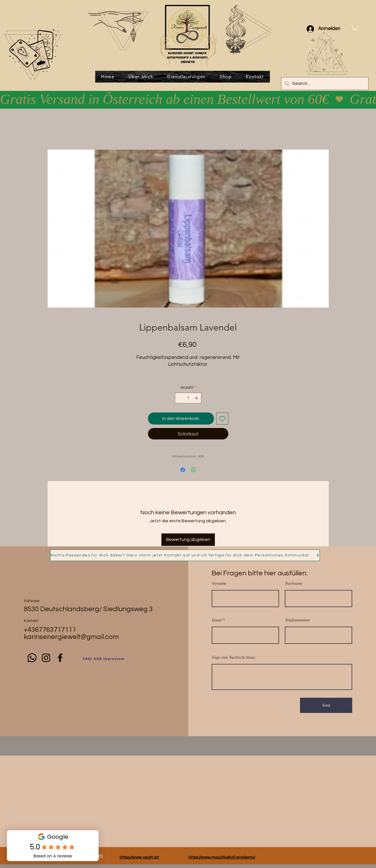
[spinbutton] (188, 398)
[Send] (326, 705)
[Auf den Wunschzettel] (222, 419)
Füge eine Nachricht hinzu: (234, 658)
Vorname (219, 584)
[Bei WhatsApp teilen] (194, 470)
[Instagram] (46, 658)
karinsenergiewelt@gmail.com (71, 637)
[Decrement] (179, 398)
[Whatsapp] (32, 658)
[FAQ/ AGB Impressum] (104, 659)
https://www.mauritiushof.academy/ (222, 857)
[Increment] (197, 398)
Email (217, 620)
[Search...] (324, 84)
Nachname (294, 584)
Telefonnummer (298, 620)
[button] (355, 28)
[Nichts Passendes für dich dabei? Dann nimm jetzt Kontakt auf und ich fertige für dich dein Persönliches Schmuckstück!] (185, 555)
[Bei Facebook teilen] (183, 470)
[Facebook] (60, 658)
